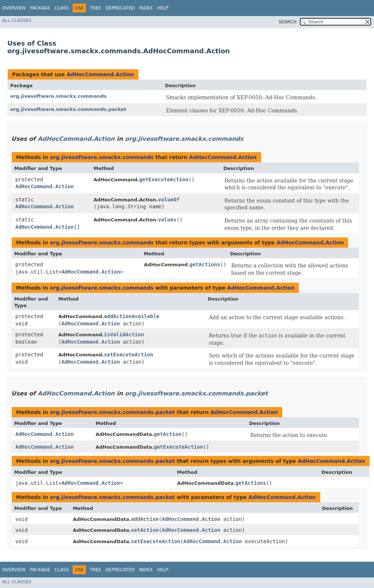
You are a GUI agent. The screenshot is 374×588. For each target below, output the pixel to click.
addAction (145, 519)
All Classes (17, 20)
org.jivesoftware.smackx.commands (58, 96)
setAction (145, 530)
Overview (14, 8)
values (167, 220)
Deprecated (120, 8)
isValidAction (124, 334)
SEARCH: (288, 22)
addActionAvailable (132, 316)
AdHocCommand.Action (100, 74)
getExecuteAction (164, 179)
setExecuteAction (129, 355)
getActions (205, 264)
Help (163, 8)
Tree (96, 8)
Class (62, 8)
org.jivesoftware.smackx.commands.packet (68, 109)
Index (146, 8)
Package (40, 8)
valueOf (169, 200)
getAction (168, 434)
